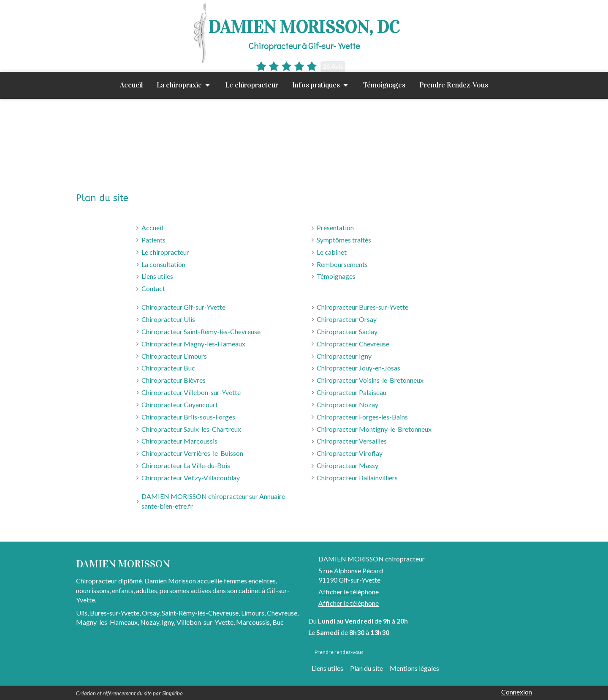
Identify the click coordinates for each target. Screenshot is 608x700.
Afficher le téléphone (349, 592)
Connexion (517, 692)
